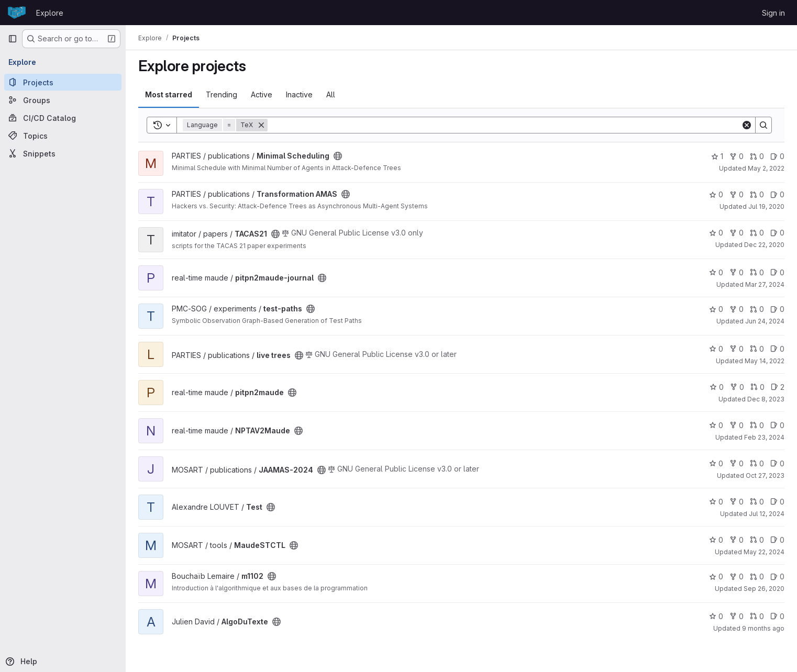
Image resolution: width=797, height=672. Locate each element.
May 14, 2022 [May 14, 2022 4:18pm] (765, 361)
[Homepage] (17, 13)
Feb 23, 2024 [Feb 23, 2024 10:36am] (764, 437)
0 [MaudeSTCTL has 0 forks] (737, 540)
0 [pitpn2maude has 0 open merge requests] (757, 387)
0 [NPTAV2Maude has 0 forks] (737, 425)
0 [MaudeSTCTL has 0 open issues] (777, 540)
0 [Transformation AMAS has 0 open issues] (777, 194)
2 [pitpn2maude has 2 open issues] (778, 387)
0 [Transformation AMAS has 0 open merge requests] (757, 194)
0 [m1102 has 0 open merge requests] (757, 576)
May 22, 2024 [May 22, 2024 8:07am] (764, 552)
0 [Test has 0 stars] (716, 502)
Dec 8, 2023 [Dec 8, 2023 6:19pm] (766, 399)
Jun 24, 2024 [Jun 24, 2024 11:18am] (765, 321)
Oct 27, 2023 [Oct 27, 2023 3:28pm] (765, 475)
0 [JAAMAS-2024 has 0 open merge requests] (757, 463)
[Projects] (63, 82)
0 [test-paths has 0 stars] (716, 309)
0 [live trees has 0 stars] (716, 349)
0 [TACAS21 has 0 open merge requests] (757, 233)
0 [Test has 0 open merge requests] (757, 502)
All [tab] (331, 94)
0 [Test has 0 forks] (737, 502)
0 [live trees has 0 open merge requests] (757, 349)
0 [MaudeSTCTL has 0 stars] (716, 540)
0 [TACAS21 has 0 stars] (716, 233)
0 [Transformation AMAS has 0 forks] (737, 194)
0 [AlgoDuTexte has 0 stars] (716, 616)
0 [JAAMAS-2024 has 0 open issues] (777, 463)
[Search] (504, 125)
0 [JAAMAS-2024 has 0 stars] (716, 463)
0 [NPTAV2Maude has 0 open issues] (777, 425)
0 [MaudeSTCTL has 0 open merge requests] (757, 540)
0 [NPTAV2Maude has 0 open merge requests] (757, 425)
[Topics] (63, 136)
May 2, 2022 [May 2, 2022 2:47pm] (766, 168)
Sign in (773, 13)
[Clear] (747, 125)
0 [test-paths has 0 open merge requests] (757, 309)
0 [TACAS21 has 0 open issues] (777, 233)
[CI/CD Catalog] (63, 118)
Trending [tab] (222, 94)
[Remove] (261, 125)
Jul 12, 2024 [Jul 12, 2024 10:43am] (767, 514)
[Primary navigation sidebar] (13, 39)
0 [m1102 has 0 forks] (737, 576)
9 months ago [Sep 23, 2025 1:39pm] (763, 628)
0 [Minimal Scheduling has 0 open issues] (777, 156)
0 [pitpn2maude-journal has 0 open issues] (777, 272)
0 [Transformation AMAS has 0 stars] (716, 194)
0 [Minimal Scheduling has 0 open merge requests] (757, 156)
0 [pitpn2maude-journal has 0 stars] (716, 272)
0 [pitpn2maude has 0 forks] (737, 387)
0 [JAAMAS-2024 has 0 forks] (737, 463)
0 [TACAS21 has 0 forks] (737, 233)
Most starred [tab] (169, 94)
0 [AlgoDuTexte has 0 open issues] (777, 616)
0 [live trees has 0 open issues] (777, 349)
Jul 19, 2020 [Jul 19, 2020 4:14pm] (766, 206)
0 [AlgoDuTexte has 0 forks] (737, 616)
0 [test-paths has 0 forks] (737, 309)
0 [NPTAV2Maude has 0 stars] (716, 425)
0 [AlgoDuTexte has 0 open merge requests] (757, 616)
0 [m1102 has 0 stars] (716, 576)
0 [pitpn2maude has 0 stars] (717, 387)
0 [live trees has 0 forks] (737, 349)
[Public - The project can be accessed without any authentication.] (338, 156)
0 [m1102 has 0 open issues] (777, 576)
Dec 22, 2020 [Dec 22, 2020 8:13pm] (764, 245)
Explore (50, 13)
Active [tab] (262, 94)
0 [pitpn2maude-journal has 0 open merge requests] (757, 272)
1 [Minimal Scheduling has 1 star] (717, 156)
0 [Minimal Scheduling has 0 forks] (737, 156)
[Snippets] (63, 153)
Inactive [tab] (299, 94)
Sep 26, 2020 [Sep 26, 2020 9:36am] (764, 589)
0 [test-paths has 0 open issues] (777, 309)
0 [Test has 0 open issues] (777, 502)
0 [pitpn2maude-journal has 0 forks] (737, 272)
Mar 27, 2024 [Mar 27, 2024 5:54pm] (765, 284)
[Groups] (63, 100)
